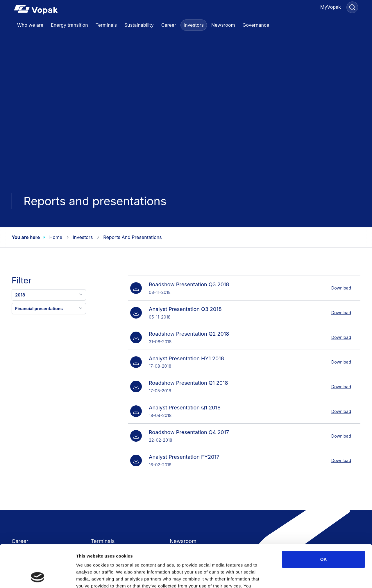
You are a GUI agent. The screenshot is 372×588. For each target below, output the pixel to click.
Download (341, 288)
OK (324, 519)
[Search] (352, 7)
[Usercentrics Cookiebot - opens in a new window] (38, 577)
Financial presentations (49, 308)
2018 (49, 294)
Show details (305, 577)
